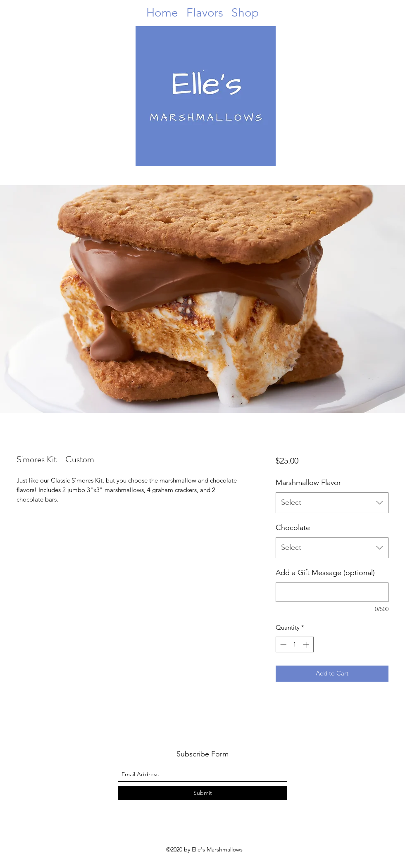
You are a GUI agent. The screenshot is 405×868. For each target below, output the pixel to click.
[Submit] (202, 793)
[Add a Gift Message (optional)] (332, 592)
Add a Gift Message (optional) (325, 573)
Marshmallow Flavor (308, 483)
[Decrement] (282, 645)
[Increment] (307, 645)
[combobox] (332, 503)
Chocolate (293, 528)
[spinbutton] (294, 645)
